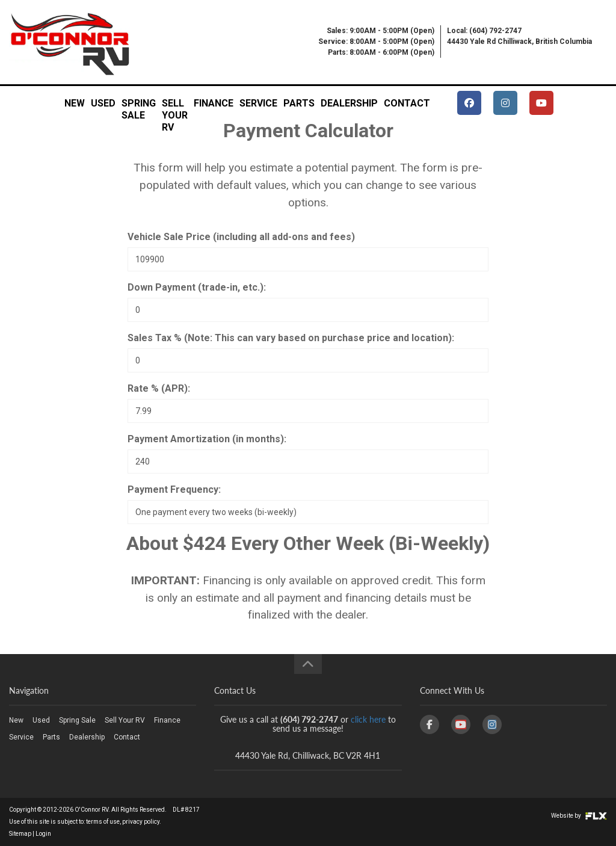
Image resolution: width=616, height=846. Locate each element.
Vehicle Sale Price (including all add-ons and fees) (241, 237)
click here (368, 719)
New (75, 103)
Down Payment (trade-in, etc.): (197, 287)
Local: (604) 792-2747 (484, 31)
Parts (299, 103)
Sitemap (20, 834)
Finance (214, 103)
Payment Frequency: (174, 489)
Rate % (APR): (159, 388)
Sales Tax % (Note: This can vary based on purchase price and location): (291, 338)
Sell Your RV (175, 107)
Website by (579, 816)
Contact (407, 103)
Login (43, 834)
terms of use (103, 822)
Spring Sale (139, 107)
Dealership (349, 103)
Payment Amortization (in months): (207, 439)
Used (103, 103)
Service (258, 103)
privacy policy (141, 822)
